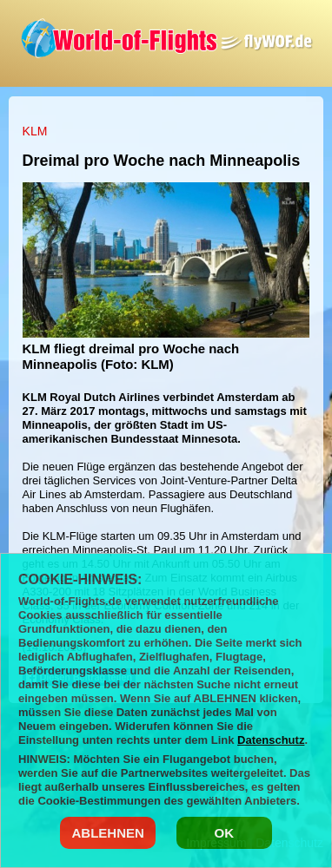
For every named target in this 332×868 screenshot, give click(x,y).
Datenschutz (271, 740)
